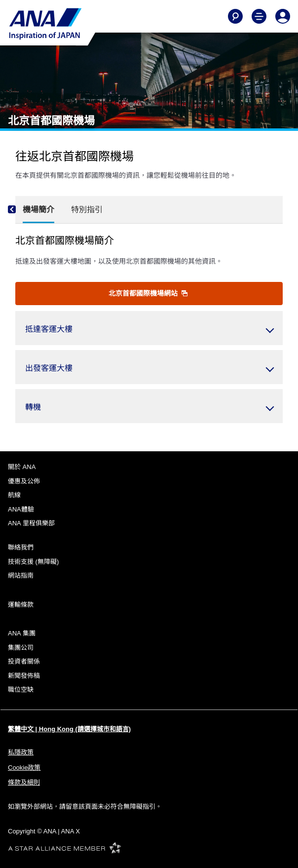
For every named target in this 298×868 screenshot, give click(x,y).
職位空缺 (21, 690)
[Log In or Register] (283, 16)
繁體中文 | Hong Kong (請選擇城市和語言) (69, 729)
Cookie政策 (24, 768)
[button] (149, 328)
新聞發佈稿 (24, 676)
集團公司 (21, 648)
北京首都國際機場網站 (148, 293)
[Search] (235, 16)
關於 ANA (22, 467)
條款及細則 (24, 782)
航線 (14, 495)
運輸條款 (21, 605)
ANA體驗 (21, 509)
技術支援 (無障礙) (33, 562)
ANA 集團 (22, 633)
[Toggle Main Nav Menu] (259, 16)
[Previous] (20, 210)
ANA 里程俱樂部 (31, 523)
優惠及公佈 (24, 481)
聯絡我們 (21, 547)
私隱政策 (21, 752)
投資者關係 (24, 661)
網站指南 (21, 575)
